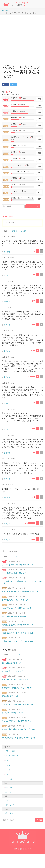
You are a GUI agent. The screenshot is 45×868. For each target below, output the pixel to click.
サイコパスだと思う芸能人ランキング (17, 680)
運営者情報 (18, 849)
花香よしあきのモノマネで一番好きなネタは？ (20, 591)
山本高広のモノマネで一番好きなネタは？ (18, 641)
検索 (39, 820)
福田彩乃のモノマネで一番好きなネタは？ (18, 633)
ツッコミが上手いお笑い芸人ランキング (17, 565)
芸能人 (8, 765)
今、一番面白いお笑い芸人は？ (14, 573)
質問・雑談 (9, 813)
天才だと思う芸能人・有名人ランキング (17, 704)
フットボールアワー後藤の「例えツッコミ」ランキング (22, 582)
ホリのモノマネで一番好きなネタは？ (17, 608)
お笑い (9, 11)
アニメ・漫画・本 (12, 756)
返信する (7, 252)
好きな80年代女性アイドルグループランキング (20, 729)
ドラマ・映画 (10, 751)
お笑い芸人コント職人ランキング (15, 600)
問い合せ (28, 849)
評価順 (6, 231)
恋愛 (7, 800)
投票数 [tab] (6, 556)
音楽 (7, 760)
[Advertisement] (22, 39)
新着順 (15, 231)
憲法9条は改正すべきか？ (12, 696)
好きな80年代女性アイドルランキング (17, 688)
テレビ (8, 770)
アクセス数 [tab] (16, 556)
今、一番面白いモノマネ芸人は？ (15, 616)
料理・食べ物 (10, 805)
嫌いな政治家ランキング (11, 663)
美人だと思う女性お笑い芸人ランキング (17, 625)
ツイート (13, 84)
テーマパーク (10, 779)
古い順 (24, 231)
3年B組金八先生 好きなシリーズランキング (19, 738)
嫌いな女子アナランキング (12, 671)
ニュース (8, 792)
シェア (5, 84)
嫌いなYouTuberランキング (13, 713)
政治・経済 (9, 787)
